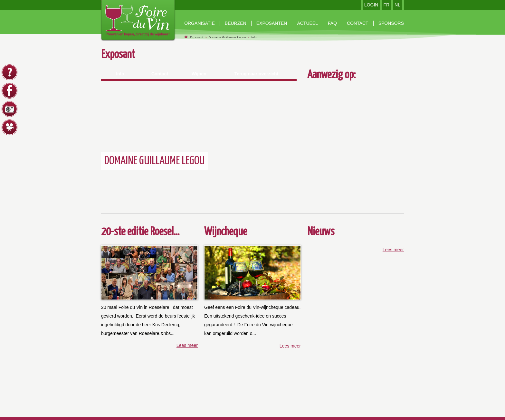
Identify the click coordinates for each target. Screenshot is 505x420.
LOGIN (371, 5)
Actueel (307, 23)
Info (254, 37)
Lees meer (187, 345)
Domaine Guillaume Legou (227, 37)
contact (358, 23)
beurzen (236, 23)
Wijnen (199, 74)
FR (386, 5)
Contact (160, 74)
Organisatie (200, 23)
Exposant (197, 37)
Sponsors (391, 23)
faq (332, 23)
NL (397, 5)
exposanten (272, 23)
